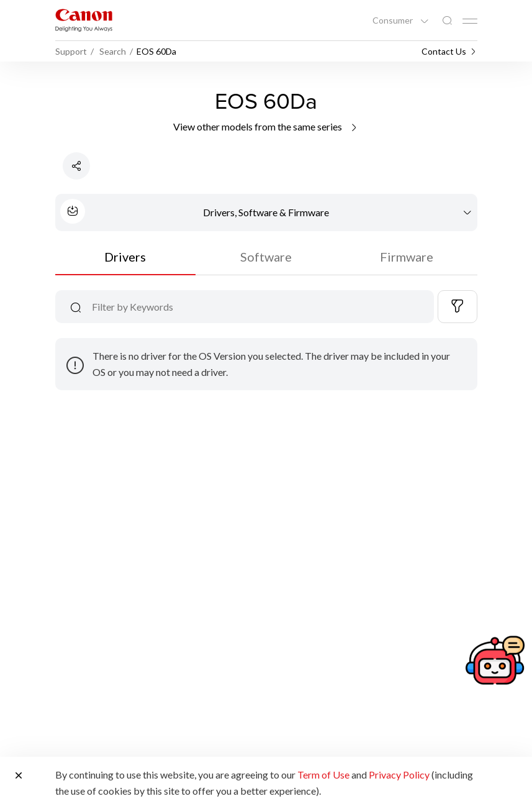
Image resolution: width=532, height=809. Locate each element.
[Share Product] (76, 166)
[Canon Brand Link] (84, 20)
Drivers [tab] (125, 257)
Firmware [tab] (407, 257)
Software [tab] (266, 257)
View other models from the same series (266, 126)
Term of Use (323, 775)
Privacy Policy (399, 775)
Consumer (394, 21)
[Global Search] (447, 21)
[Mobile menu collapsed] (470, 21)
